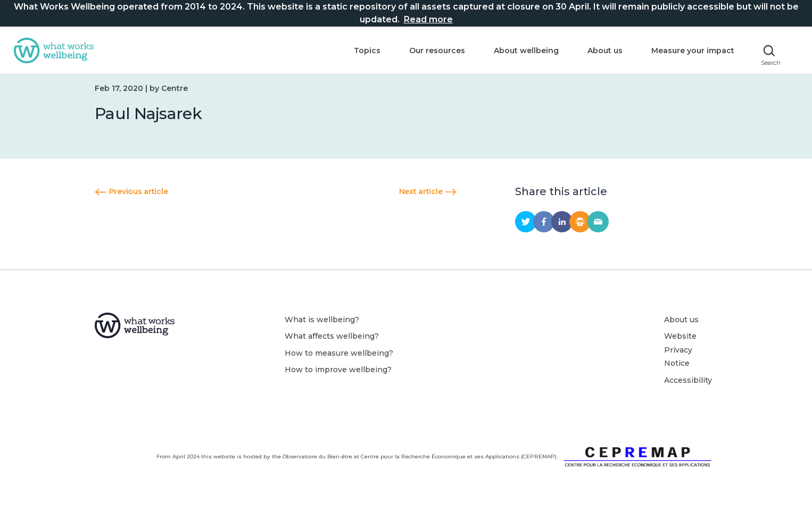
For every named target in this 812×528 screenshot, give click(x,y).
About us (602, 52)
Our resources (434, 52)
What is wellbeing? (322, 332)
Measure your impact (690, 52)
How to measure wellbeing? (339, 365)
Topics (364, 52)
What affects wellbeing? (332, 348)
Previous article (131, 204)
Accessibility (688, 392)
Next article (428, 204)
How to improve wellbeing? (338, 382)
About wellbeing (524, 52)
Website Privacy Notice (680, 362)
